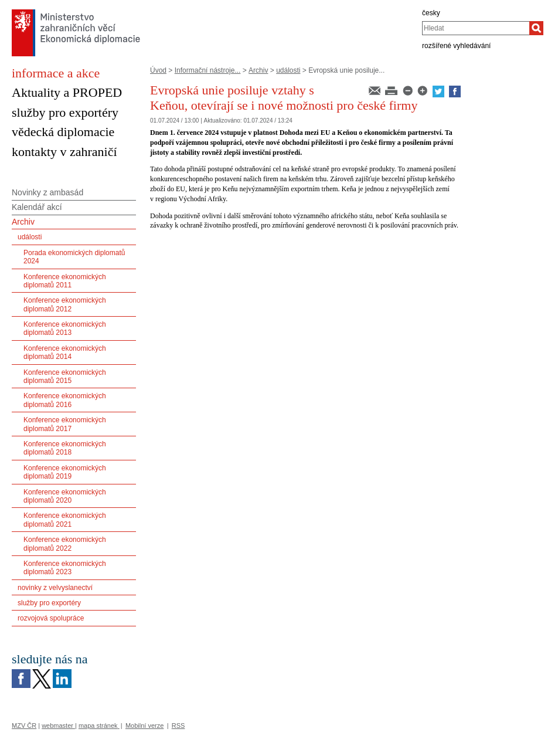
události (288, 70)
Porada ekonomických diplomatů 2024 (74, 257)
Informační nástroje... (208, 70)
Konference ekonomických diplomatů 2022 (65, 544)
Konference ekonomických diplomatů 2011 (65, 281)
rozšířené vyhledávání (456, 46)
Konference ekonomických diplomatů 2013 (65, 328)
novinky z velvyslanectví (55, 588)
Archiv (258, 70)
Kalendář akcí (37, 207)
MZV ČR (24, 726)
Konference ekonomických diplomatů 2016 (65, 400)
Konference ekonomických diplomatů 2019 (65, 472)
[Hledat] (536, 28)
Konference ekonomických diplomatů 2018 (65, 448)
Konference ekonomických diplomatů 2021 (65, 520)
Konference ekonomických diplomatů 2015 (65, 377)
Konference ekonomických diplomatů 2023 (65, 568)
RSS (178, 726)
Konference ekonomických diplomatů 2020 (65, 496)
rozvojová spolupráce (51, 618)
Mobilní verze (144, 726)
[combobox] (476, 28)
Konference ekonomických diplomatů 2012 (65, 304)
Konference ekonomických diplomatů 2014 (65, 352)
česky (431, 13)
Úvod (158, 70)
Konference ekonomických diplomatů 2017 (65, 424)
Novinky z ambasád (47, 192)
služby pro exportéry (49, 603)
